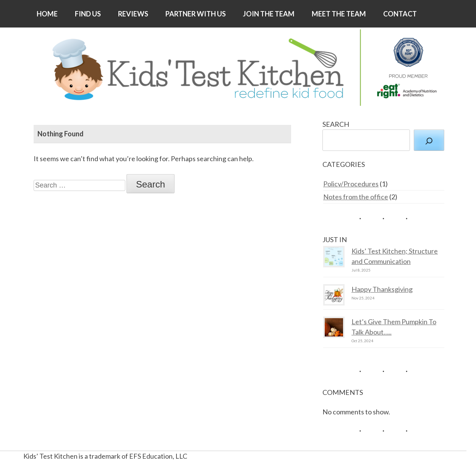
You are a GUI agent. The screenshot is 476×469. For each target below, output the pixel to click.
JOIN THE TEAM (269, 14)
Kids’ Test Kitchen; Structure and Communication (395, 256)
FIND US (88, 14)
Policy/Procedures (351, 184)
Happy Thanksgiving (382, 289)
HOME (47, 14)
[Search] (429, 140)
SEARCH (336, 124)
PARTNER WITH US (196, 14)
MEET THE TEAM (339, 14)
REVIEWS (133, 14)
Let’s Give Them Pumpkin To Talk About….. (394, 327)
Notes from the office (356, 197)
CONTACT (400, 14)
